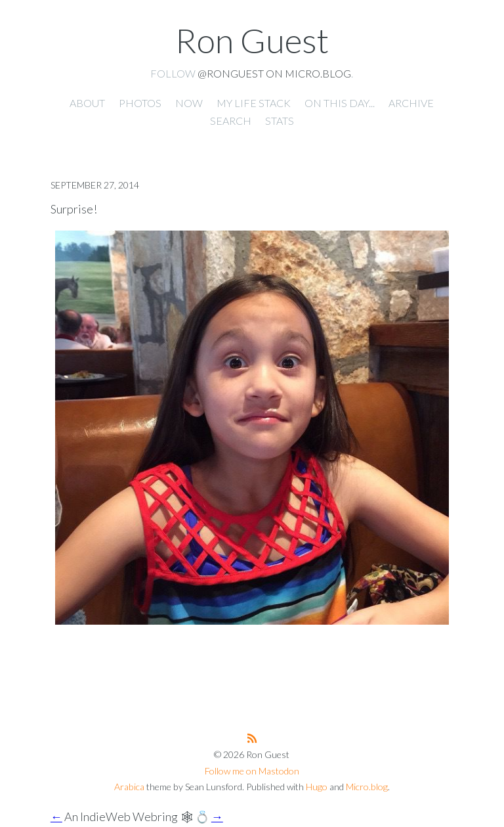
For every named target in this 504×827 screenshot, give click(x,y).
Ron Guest (252, 40)
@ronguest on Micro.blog (274, 73)
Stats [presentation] (280, 121)
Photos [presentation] (140, 103)
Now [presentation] (189, 103)
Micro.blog (367, 787)
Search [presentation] (231, 121)
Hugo (317, 787)
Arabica (129, 787)
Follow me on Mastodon (252, 771)
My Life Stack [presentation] (254, 103)
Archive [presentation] (411, 103)
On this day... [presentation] (340, 103)
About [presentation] (87, 103)
